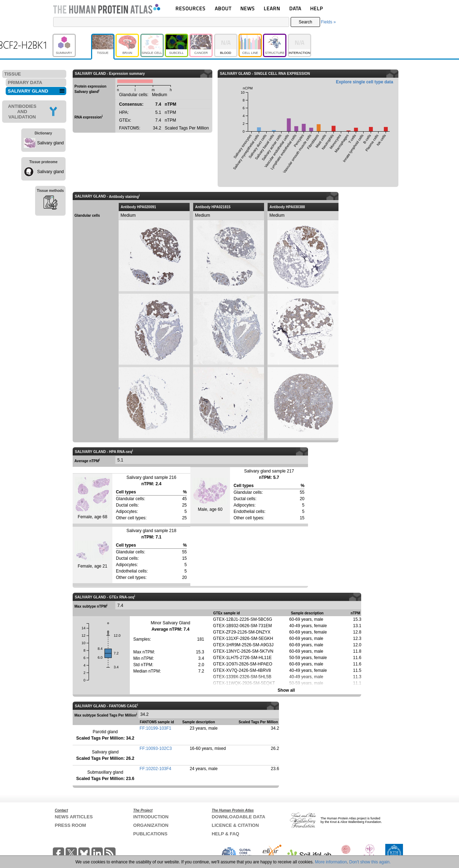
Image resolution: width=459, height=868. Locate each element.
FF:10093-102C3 (156, 748)
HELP (317, 8)
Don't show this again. (370, 862)
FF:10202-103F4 (155, 769)
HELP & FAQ (225, 834)
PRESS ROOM (71, 825)
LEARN (272, 8)
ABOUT (223, 8)
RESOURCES (191, 8)
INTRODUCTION (151, 817)
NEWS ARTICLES (74, 817)
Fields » (328, 22)
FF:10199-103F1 (155, 728)
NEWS (248, 8)
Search (306, 22)
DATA (295, 8)
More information (331, 862)
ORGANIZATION (151, 825)
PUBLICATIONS (150, 834)
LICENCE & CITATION (235, 825)
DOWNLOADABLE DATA (238, 817)
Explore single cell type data (365, 82)
